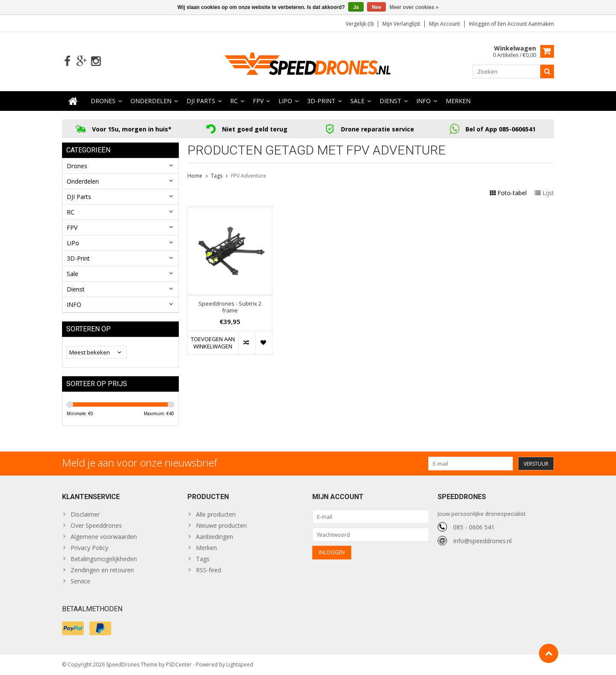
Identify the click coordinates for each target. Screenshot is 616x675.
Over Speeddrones (96, 525)
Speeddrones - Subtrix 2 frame (230, 307)
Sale (357, 101)
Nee (376, 7)
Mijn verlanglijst (401, 24)
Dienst (390, 101)
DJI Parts (201, 101)
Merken (458, 101)
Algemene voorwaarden (104, 537)
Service (80, 581)
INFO (423, 101)
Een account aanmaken (526, 24)
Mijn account (444, 24)
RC (234, 101)
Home (195, 176)
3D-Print (321, 101)
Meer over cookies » (414, 7)
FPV (258, 101)
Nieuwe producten (221, 525)
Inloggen (480, 24)
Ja (356, 7)
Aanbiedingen (215, 537)
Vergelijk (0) (360, 24)
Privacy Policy (89, 548)
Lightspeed (240, 665)
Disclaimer (85, 514)
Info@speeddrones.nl (482, 541)
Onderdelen (151, 101)
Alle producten (216, 514)
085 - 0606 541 (474, 527)
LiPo (285, 101)
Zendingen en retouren (102, 570)
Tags (217, 176)
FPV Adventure (249, 176)
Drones (103, 101)
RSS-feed (209, 570)
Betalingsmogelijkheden (104, 559)
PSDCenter (179, 665)
